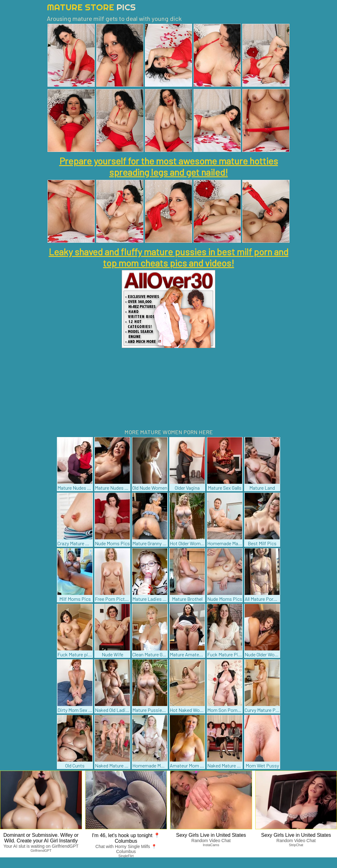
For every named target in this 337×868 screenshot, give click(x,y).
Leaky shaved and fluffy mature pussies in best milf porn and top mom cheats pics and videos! (168, 257)
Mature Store (91, 7)
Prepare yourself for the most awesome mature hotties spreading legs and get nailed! (169, 166)
